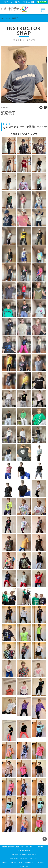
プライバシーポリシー (28, 847)
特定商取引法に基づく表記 (10, 847)
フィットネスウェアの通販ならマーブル (26, 862)
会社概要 (41, 847)
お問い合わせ (26, 2)
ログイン (6, 2)
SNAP (8, 18)
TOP (3, 18)
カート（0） (15, 2)
